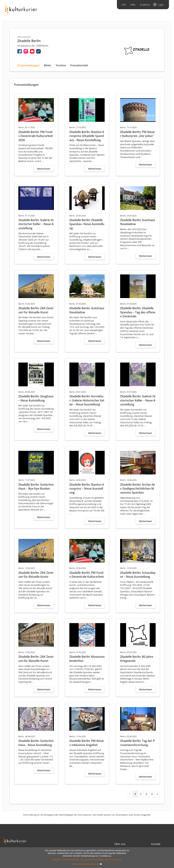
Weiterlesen (44, 169)
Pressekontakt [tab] (79, 65)
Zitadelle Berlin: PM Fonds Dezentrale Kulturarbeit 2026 (36, 136)
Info (124, 5)
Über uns (120, 844)
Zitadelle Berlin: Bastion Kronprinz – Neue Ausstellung (87, 489)
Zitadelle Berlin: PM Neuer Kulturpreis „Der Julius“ (137, 134)
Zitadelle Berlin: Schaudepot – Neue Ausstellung (138, 575)
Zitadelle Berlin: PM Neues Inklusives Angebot (87, 743)
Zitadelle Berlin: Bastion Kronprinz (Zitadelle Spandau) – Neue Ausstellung (87, 136)
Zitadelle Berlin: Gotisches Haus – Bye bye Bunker (36, 487)
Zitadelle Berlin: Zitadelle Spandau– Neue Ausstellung (87, 224)
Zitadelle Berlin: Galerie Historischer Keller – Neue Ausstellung (36, 224)
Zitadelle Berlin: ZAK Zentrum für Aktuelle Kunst (36, 310)
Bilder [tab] (48, 65)
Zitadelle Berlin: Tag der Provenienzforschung (137, 743)
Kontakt (156, 844)
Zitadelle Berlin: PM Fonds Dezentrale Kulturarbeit (87, 575)
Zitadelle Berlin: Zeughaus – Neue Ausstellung (36, 398)
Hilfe (133, 5)
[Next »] (157, 794)
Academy (145, 5)
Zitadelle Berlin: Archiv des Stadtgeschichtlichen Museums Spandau (138, 489)
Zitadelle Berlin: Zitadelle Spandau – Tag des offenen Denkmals (138, 312)
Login (161, 5)
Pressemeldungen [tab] (28, 65)
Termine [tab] (61, 65)
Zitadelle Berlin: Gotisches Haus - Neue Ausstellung (36, 743)
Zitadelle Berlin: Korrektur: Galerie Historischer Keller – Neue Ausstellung (87, 400)
